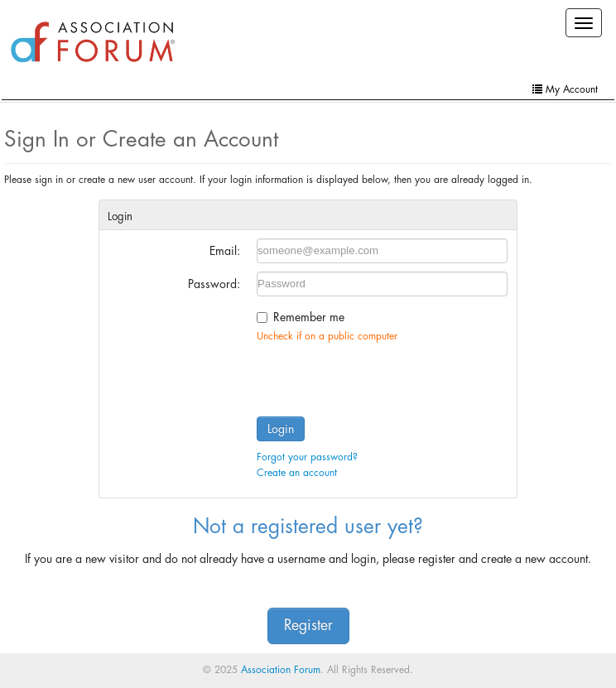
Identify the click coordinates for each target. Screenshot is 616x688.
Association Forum (281, 670)
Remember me (309, 317)
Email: (225, 251)
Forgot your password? (307, 457)
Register (308, 625)
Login (281, 429)
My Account (565, 89)
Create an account (297, 473)
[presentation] (383, 376)
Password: (214, 284)
